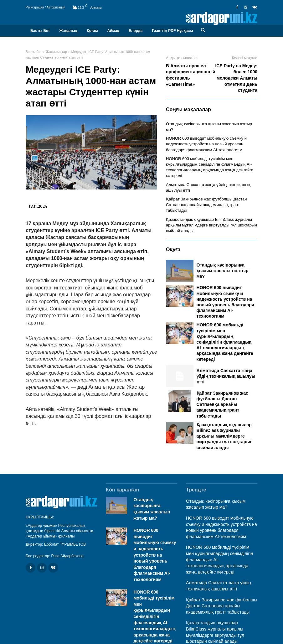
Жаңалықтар (57, 52)
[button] (203, 31)
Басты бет (34, 52)
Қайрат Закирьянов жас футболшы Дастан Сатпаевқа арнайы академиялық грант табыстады (222, 387)
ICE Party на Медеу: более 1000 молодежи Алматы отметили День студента (236, 78)
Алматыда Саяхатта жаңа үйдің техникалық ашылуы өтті (226, 358)
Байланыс (249, 631)
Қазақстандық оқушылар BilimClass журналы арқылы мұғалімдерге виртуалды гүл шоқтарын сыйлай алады (208, 208)
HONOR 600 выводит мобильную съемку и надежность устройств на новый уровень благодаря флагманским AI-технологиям (211, 138)
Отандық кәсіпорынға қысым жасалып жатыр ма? (210, 124)
